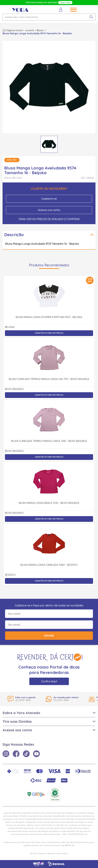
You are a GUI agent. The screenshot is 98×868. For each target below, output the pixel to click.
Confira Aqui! (49, 681)
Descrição (14, 235)
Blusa (40, 30)
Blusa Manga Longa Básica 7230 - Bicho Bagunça (49, 503)
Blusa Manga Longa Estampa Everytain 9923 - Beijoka (49, 317)
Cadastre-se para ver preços (49, 333)
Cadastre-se (49, 199)
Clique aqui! (65, 3)
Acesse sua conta (49, 210)
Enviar (49, 636)
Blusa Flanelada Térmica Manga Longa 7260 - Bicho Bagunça (49, 441)
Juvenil (30, 30)
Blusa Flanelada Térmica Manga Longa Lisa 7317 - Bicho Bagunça (49, 379)
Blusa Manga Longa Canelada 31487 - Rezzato (49, 565)
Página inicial (14, 30)
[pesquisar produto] (91, 17)
